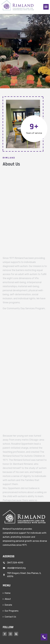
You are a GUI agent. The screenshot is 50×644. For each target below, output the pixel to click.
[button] (46, 7)
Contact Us (10, 617)
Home (8, 593)
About (8, 599)
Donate (8, 605)
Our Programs (12, 611)
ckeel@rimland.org (16, 568)
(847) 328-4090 (15, 563)
